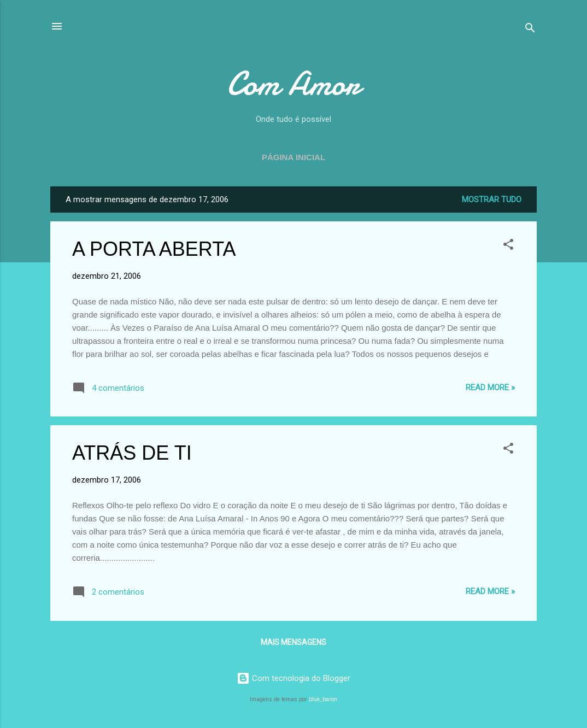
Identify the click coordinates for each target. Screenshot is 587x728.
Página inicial (293, 157)
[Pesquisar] (530, 30)
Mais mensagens (293, 642)
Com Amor (293, 84)
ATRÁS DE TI (132, 453)
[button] (508, 246)
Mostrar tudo (492, 199)
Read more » (490, 388)
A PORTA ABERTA (154, 249)
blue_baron (323, 699)
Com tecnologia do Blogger (293, 678)
